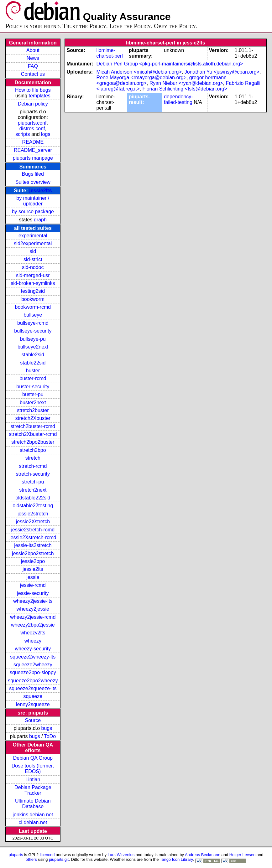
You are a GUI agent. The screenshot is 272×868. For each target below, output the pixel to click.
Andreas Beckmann (203, 855)
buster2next (33, 403)
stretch (33, 458)
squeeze (33, 696)
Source (33, 720)
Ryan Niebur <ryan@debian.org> (186, 83)
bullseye (33, 315)
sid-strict (33, 259)
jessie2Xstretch (33, 522)
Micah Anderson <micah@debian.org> (139, 72)
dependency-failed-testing (178, 99)
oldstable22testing (33, 506)
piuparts (16, 855)
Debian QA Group (33, 758)
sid (33, 251)
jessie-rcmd (33, 585)
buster (33, 371)
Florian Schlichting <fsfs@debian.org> (185, 89)
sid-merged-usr (33, 275)
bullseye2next (33, 347)
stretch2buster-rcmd (33, 426)
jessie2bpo (33, 561)
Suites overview (33, 182)
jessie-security (33, 593)
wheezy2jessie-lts (33, 601)
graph (40, 220)
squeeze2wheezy (33, 665)
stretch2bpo (33, 450)
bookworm (33, 299)
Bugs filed (33, 174)
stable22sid (33, 363)
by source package (33, 212)
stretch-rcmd (33, 466)
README (33, 142)
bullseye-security (33, 331)
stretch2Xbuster (33, 418)
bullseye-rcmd (33, 323)
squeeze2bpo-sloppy (33, 672)
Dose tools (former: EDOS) (33, 769)
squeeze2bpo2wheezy (33, 681)
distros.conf (32, 129)
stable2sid (33, 355)
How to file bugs (33, 90)
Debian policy (33, 104)
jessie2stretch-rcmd (33, 530)
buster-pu (33, 394)
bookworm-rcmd (33, 307)
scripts (23, 134)
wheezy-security (33, 649)
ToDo (50, 736)
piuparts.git (59, 859)
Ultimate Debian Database (33, 804)
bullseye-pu (33, 339)
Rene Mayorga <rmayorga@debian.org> (141, 77)
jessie (33, 577)
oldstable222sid (33, 498)
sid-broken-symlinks (33, 283)
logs (46, 134)
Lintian (33, 780)
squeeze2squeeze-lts (33, 688)
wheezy (33, 641)
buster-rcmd (33, 378)
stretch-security (33, 474)
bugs (47, 728)
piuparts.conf (32, 123)
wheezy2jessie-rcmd (33, 617)
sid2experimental (33, 243)
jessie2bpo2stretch (33, 553)
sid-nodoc (33, 267)
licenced (47, 855)
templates (39, 96)
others (31, 859)
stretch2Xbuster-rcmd (33, 434)
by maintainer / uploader (33, 201)
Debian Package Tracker (33, 790)
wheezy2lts (33, 633)
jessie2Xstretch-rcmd (33, 537)
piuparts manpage (33, 158)
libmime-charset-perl (109, 53)
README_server (33, 150)
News (33, 58)
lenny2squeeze (33, 704)
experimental (33, 236)
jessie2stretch (33, 514)
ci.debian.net (33, 822)
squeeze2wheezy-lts (33, 657)
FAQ (33, 66)
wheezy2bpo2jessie (33, 625)
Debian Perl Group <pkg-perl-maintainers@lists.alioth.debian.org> (170, 64)
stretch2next (33, 490)
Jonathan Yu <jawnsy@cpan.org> (222, 72)
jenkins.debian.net (33, 815)
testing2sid (33, 291)
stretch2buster (33, 410)
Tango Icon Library (176, 859)
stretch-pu (33, 482)
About (33, 50)
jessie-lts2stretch (33, 545)
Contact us (33, 74)
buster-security (33, 387)
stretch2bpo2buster (33, 442)
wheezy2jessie (33, 609)
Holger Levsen (243, 855)
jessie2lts (40, 191)
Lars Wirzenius (121, 855)
